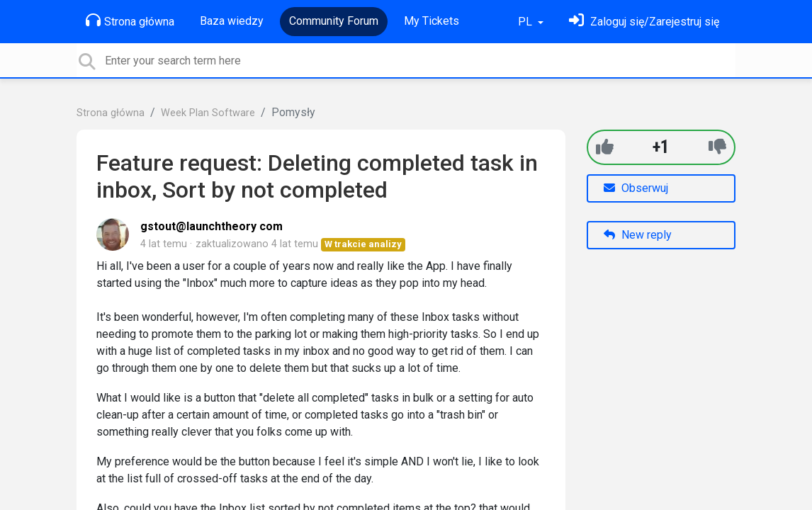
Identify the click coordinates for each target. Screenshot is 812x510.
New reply (638, 235)
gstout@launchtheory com (212, 226)
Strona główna (130, 21)
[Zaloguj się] (644, 22)
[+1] (605, 147)
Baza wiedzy (232, 21)
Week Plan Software (208, 113)
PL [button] (526, 22)
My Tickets (432, 21)
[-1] (717, 147)
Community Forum (334, 21)
